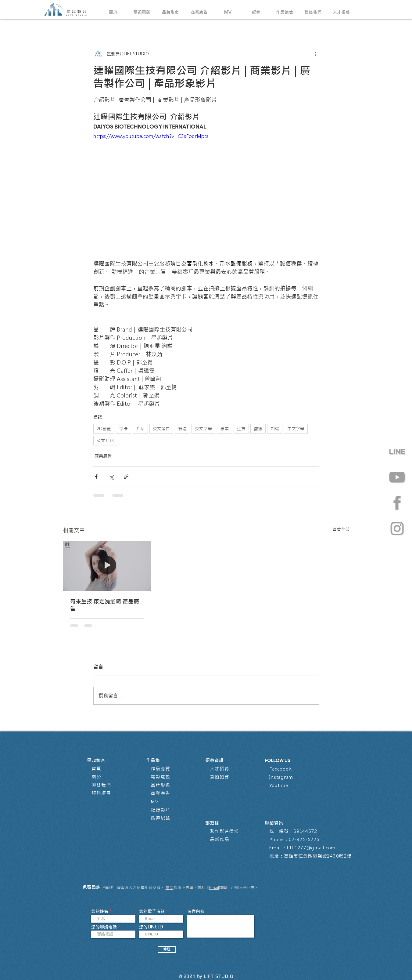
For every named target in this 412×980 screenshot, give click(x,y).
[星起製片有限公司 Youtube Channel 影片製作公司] (397, 477)
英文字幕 (203, 429)
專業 (224, 429)
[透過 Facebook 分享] (96, 477)
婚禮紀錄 (160, 818)
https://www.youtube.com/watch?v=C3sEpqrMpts (151, 136)
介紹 (140, 429)
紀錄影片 (160, 810)
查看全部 (341, 529)
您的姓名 (100, 911)
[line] (397, 452)
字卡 (124, 429)
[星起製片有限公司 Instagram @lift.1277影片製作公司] (397, 528)
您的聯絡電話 (104, 927)
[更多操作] (315, 54)
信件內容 (196, 911)
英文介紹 (105, 441)
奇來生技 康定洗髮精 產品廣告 (105, 605)
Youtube (279, 785)
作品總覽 (160, 769)
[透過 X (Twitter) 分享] (111, 477)
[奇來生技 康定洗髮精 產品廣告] (107, 566)
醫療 (258, 429)
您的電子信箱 (152, 911)
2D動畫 (104, 429)
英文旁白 (161, 429)
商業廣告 (103, 456)
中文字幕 (296, 429)
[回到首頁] (66, 10)
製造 (182, 429)
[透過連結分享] (126, 477)
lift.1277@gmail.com (311, 848)
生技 (241, 429)
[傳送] (167, 949)
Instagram (281, 777)
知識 (275, 429)
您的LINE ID (151, 927)
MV (155, 802)
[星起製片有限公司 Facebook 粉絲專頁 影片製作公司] (397, 503)
